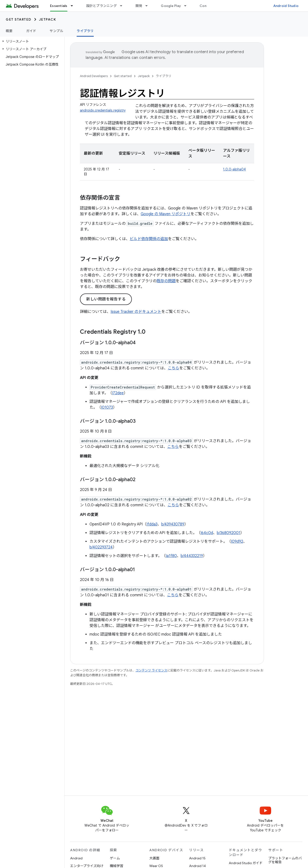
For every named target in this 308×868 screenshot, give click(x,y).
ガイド (31, 31)
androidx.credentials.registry (103, 110)
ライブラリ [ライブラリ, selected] (85, 31)
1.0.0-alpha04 (234, 169)
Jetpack (48, 19)
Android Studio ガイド (246, 863)
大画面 (154, 858)
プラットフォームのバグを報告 (285, 860)
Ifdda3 (152, 524)
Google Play (171, 6)
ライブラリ (164, 76)
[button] (31, 41)
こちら (174, 368)
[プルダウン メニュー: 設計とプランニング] (123, 6)
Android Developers (94, 76)
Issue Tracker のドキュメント (136, 312)
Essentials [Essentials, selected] (59, 6)
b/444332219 (192, 556)
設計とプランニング (101, 6)
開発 (139, 6)
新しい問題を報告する (106, 299)
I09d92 (237, 541)
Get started (19, 19)
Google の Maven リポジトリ (166, 214)
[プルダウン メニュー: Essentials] (74, 6)
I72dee (118, 393)
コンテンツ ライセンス (151, 670)
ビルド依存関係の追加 (149, 239)
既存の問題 (166, 281)
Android (76, 858)
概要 (9, 31)
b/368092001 (229, 533)
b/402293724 (101, 547)
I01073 (107, 407)
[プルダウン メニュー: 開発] (149, 6)
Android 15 (197, 858)
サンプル (56, 31)
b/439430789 (173, 524)
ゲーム (115, 858)
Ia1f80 (171, 556)
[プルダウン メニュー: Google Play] (187, 6)
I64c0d (207, 533)
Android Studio (286, 6)
